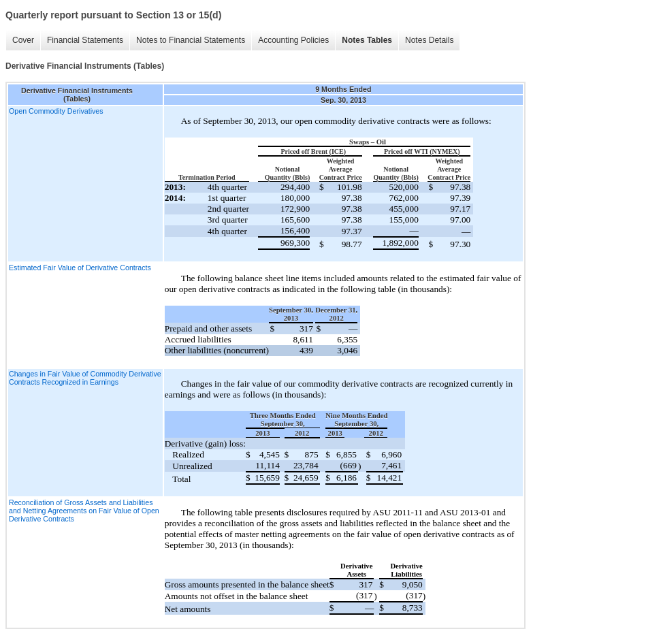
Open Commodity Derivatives (56, 111)
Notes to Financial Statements (191, 40)
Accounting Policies (293, 40)
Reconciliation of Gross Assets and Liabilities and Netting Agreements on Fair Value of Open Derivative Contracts (84, 511)
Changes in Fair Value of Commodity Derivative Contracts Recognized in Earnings (85, 378)
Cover (23, 40)
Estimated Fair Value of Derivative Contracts (80, 268)
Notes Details (429, 40)
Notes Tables (367, 40)
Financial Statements (85, 40)
